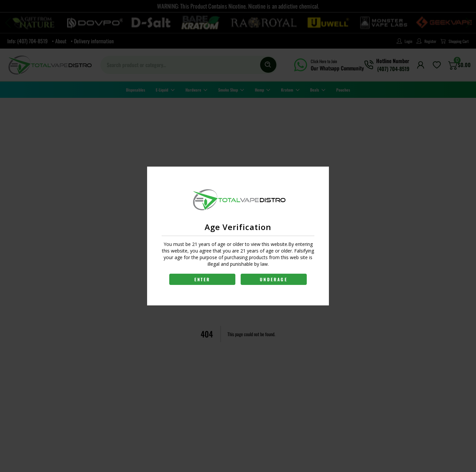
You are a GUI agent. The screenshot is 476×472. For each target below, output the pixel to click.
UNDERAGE (274, 279)
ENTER (202, 279)
